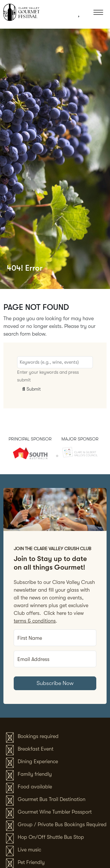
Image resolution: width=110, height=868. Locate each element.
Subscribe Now (55, 683)
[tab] (53, 456)
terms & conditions (35, 621)
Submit (31, 389)
